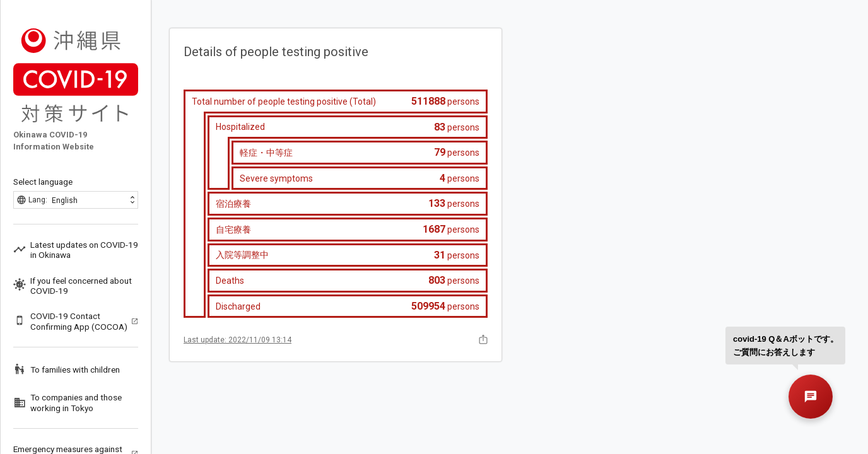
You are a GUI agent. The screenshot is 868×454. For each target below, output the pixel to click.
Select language (43, 182)
